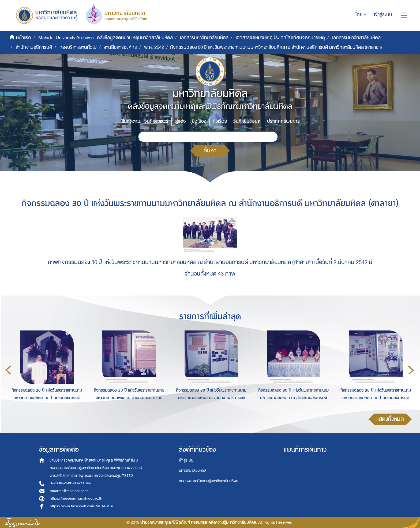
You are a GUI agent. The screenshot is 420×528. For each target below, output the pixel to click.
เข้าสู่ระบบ (186, 460)
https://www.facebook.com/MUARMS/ (82, 506)
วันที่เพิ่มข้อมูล (247, 121)
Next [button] (411, 370)
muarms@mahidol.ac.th (69, 491)
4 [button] (222, 409)
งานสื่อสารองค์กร (120, 47)
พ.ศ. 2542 (154, 47)
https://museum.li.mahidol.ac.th (76, 498)
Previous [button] (8, 370)
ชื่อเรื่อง (199, 121)
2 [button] (206, 409)
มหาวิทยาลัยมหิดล (193, 471)
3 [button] (214, 409)
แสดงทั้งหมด (390, 419)
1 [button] (198, 409)
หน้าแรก (24, 38)
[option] (45, 369)
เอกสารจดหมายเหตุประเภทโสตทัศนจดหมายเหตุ (280, 38)
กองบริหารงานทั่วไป (78, 47)
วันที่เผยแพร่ (156, 121)
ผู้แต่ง (180, 121)
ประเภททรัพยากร (283, 121)
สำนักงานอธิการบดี (34, 47)
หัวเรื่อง (220, 121)
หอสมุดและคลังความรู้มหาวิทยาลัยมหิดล (209, 481)
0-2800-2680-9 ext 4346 (70, 483)
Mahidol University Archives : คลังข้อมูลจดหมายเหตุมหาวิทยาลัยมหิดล (106, 38)
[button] (361, 15)
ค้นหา (210, 150)
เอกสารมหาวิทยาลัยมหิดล (204, 38)
